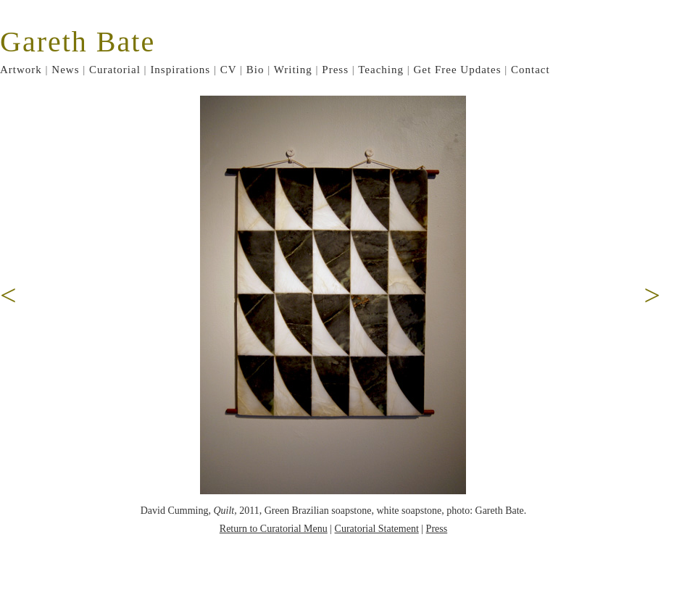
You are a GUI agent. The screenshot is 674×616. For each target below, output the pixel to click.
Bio (255, 70)
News (65, 70)
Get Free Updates (458, 70)
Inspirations (180, 70)
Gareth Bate (78, 42)
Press (335, 70)
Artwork (21, 70)
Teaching (381, 70)
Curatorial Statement (377, 529)
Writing (293, 70)
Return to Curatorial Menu (274, 529)
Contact (531, 70)
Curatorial (115, 70)
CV (229, 70)
